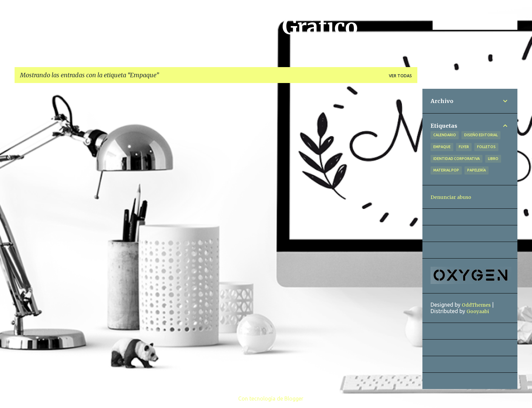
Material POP (446, 170)
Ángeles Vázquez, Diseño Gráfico (189, 27)
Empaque (442, 147)
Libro (493, 159)
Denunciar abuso (451, 197)
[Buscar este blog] (482, 22)
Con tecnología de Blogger (266, 399)
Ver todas (400, 76)
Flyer (464, 147)
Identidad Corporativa (457, 159)
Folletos (486, 147)
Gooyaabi (478, 311)
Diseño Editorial (481, 135)
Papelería (477, 170)
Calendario (445, 135)
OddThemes (476, 305)
